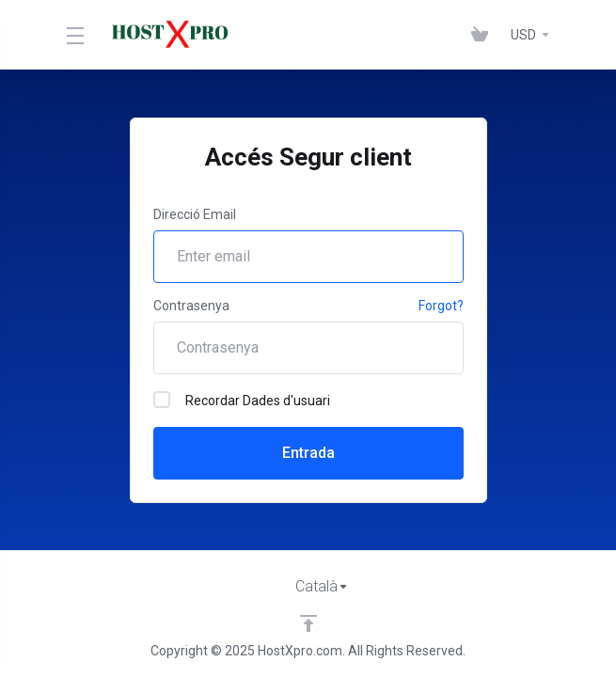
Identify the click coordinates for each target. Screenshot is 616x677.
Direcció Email (195, 214)
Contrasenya (191, 306)
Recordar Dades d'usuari (242, 400)
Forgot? (441, 306)
